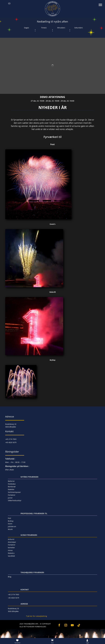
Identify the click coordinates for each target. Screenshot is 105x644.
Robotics (11, 553)
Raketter (11, 489)
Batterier (11, 481)
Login (88, 643)
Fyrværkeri (18, 643)
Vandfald (11, 556)
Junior (10, 498)
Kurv (52, 643)
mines (10, 550)
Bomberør (12, 487)
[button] (102, 3)
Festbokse (12, 484)
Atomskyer (12, 542)
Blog (10, 577)
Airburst (11, 539)
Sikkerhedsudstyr (15, 500)
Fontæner (12, 495)
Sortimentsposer (14, 492)
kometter (11, 548)
